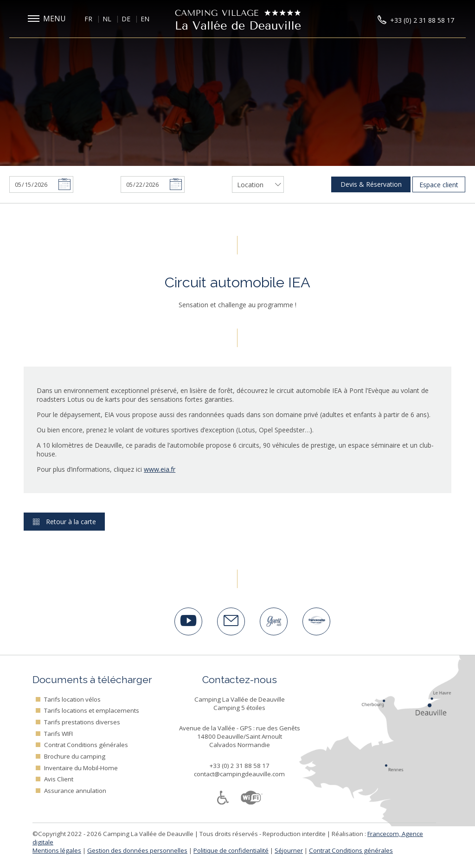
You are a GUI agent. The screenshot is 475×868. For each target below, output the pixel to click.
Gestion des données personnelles (137, 850)
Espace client (439, 185)
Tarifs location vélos (72, 699)
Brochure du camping (75, 756)
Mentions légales (57, 850)
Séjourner (289, 850)
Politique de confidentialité (231, 850)
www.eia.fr (160, 469)
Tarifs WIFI (58, 734)
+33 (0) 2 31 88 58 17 (240, 766)
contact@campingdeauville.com (239, 774)
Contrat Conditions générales (86, 745)
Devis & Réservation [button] (371, 184)
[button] (49, 19)
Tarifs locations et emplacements (92, 710)
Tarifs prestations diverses (82, 722)
